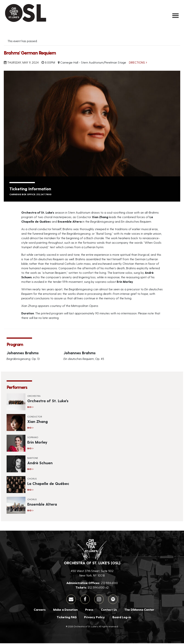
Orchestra (34, 397)
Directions (137, 63)
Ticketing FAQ (67, 618)
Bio (29, 408)
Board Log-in (122, 618)
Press (89, 610)
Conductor (35, 417)
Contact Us (109, 610)
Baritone (33, 459)
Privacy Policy (94, 618)
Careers (40, 610)
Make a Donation (65, 610)
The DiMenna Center (139, 610)
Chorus (32, 479)
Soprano (33, 438)
